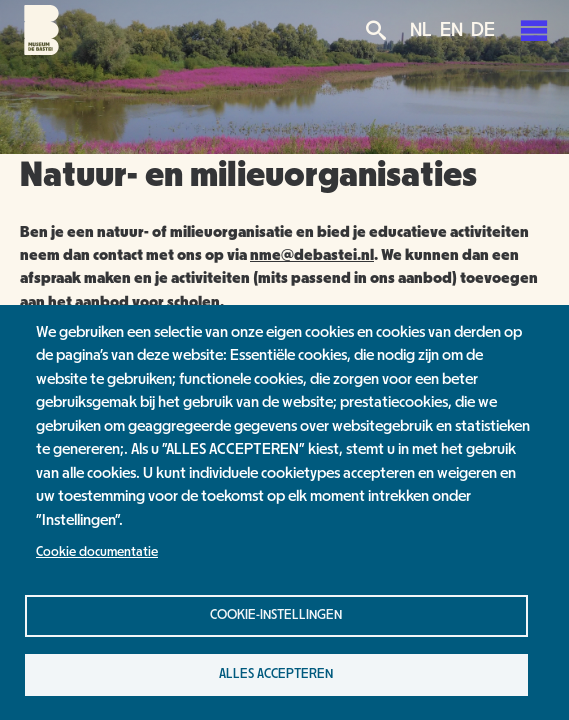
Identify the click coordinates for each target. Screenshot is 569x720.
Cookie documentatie (97, 552)
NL (421, 30)
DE (483, 30)
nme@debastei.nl (312, 255)
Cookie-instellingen (276, 615)
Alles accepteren (276, 674)
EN (451, 30)
